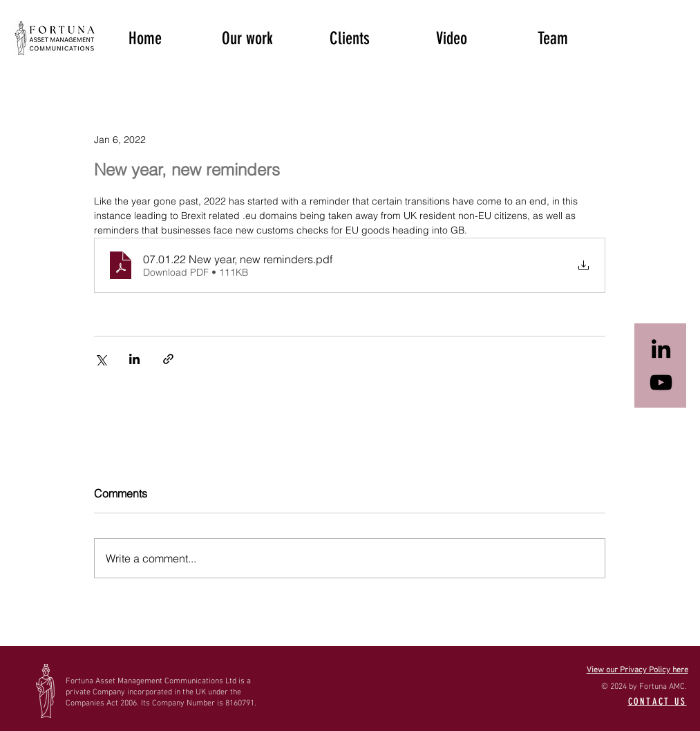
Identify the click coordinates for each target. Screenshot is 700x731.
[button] (247, 37)
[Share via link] (168, 359)
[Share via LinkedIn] (134, 359)
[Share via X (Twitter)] (101, 359)
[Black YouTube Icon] (661, 382)
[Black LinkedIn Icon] (661, 349)
